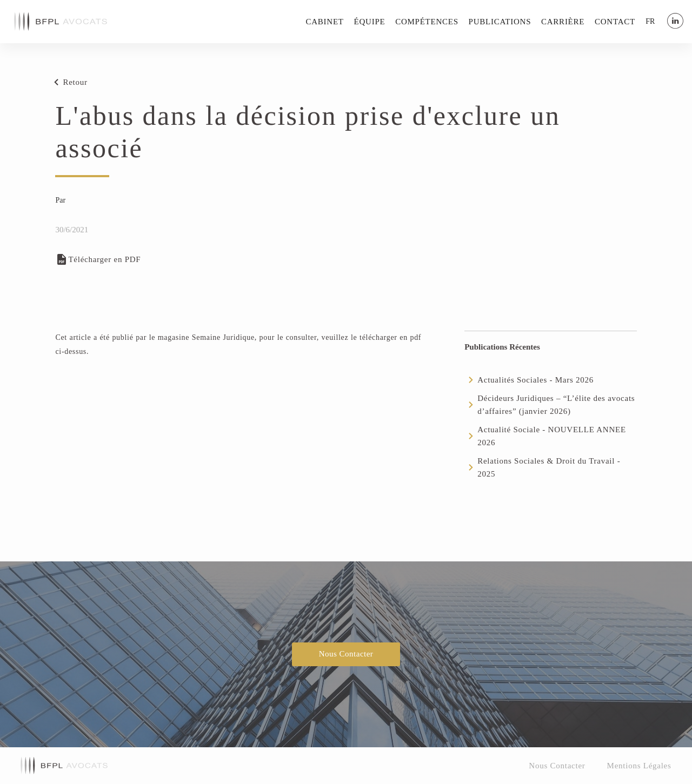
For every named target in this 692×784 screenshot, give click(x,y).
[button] (650, 21)
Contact (615, 22)
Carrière (563, 22)
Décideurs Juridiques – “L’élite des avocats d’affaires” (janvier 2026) (556, 405)
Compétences (427, 22)
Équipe (370, 22)
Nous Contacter (346, 654)
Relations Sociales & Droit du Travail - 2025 (549, 467)
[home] (61, 22)
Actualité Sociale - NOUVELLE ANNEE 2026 (552, 436)
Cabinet (325, 22)
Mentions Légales (639, 766)
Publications (500, 22)
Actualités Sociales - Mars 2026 (535, 380)
